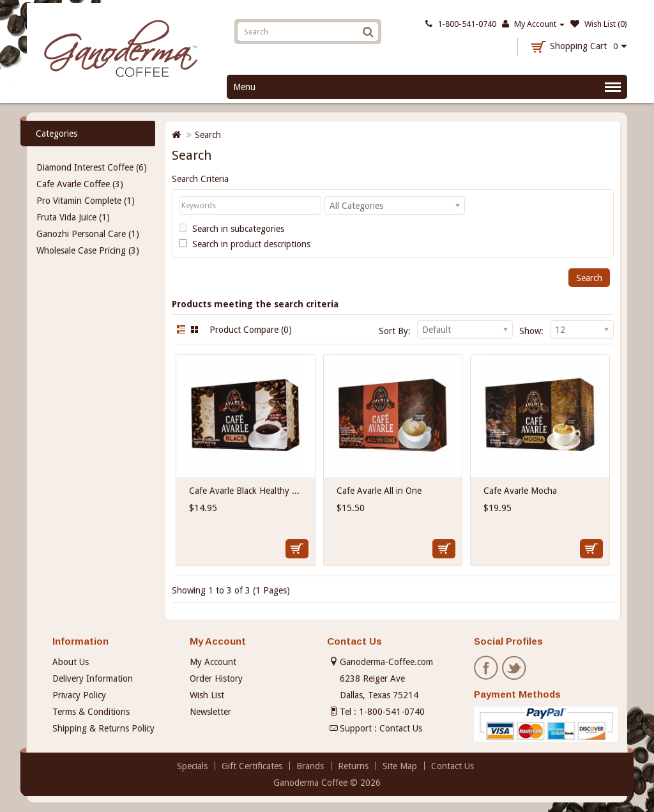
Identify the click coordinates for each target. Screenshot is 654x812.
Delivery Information (93, 678)
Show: (531, 331)
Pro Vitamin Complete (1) (86, 201)
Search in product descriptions (245, 244)
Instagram (571, 668)
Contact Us (401, 728)
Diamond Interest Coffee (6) (92, 167)
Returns (353, 766)
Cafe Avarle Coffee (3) (80, 184)
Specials (192, 766)
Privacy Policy (79, 695)
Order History (216, 678)
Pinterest (543, 668)
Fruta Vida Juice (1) (73, 217)
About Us (71, 662)
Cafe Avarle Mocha (520, 491)
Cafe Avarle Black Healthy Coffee (254, 491)
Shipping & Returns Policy (103, 728)
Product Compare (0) (251, 330)
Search (208, 135)
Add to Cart (297, 549)
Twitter (515, 668)
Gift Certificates (252, 766)
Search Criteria (200, 179)
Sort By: (395, 331)
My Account (213, 662)
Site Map (400, 766)
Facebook (487, 668)
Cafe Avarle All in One (379, 491)
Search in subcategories (232, 229)
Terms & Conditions (91, 712)
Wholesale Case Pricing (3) (88, 250)
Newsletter (210, 712)
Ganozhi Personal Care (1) (88, 234)
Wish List (207, 695)
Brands (310, 766)
